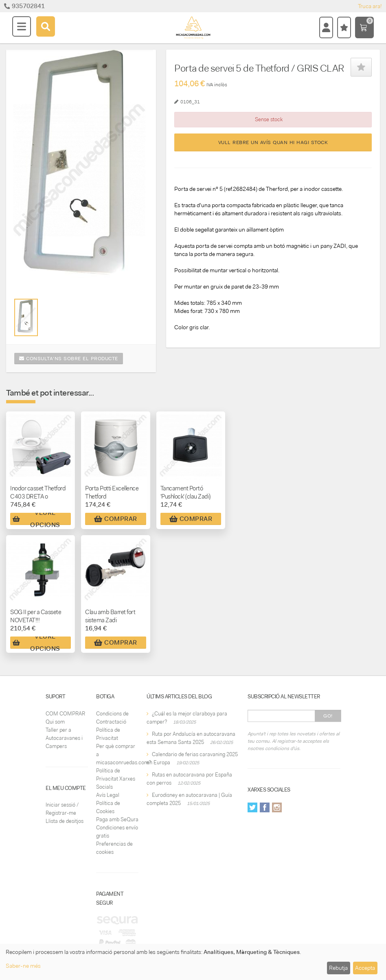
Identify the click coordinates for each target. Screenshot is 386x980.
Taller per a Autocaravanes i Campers (64, 738)
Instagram (277, 807)
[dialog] (193, 962)
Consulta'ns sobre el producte (69, 359)
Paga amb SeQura (117, 819)
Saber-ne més (23, 966)
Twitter (252, 807)
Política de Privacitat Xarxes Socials (116, 779)
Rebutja (338, 968)
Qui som (55, 722)
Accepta (365, 968)
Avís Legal (108, 795)
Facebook (265, 807)
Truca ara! (370, 6)
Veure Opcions (36, 519)
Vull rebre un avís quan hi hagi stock (273, 142)
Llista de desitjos (65, 821)
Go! (328, 716)
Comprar (116, 519)
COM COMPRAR (65, 714)
